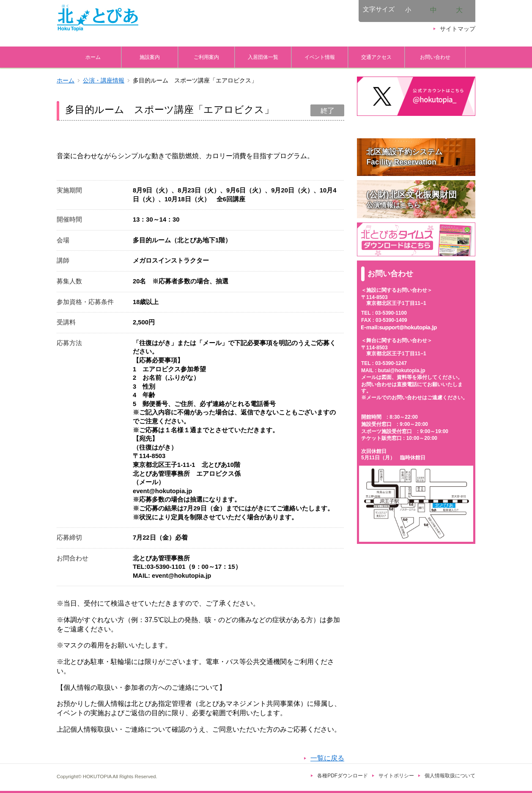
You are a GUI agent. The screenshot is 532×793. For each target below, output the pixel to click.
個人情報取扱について (450, 776)
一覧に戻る (327, 758)
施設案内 (150, 57)
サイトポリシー (396, 776)
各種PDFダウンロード (343, 776)
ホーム (93, 57)
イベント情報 (320, 57)
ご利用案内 (206, 57)
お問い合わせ (435, 57)
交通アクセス (376, 57)
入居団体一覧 (263, 57)
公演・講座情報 (104, 81)
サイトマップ (458, 29)
